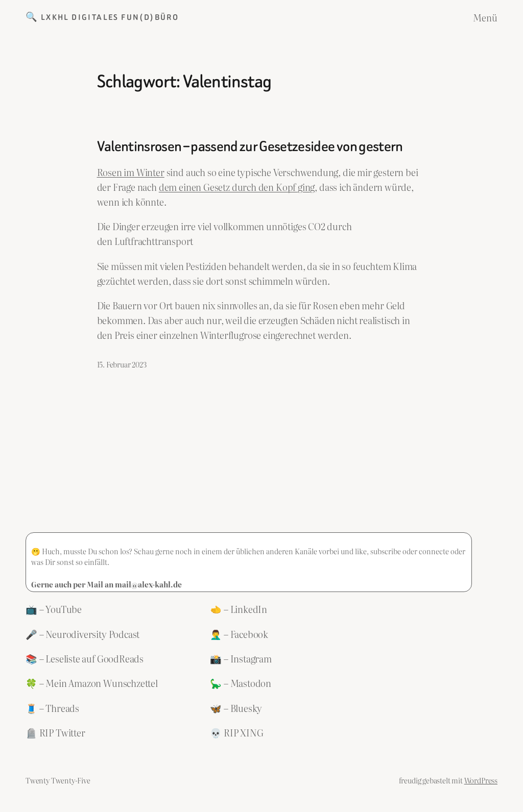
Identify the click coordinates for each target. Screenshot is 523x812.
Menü (485, 18)
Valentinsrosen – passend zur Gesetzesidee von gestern (250, 146)
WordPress (481, 780)
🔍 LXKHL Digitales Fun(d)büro (102, 17)
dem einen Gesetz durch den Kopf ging (237, 187)
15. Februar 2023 (122, 364)
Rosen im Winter (131, 172)
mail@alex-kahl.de (148, 584)
